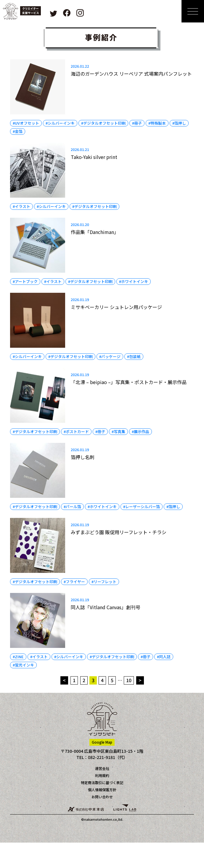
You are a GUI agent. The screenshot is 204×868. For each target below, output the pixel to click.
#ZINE (18, 657)
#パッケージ (110, 356)
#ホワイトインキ (134, 281)
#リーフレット (104, 582)
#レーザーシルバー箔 (142, 507)
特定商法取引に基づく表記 (102, 782)
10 (129, 680)
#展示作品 (140, 431)
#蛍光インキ (23, 665)
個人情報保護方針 (102, 790)
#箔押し (179, 123)
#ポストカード (76, 431)
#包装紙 (134, 356)
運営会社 (102, 768)
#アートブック (25, 281)
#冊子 (137, 123)
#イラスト (21, 206)
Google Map (102, 742)
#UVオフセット (26, 123)
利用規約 (102, 775)
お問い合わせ (102, 797)
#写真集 (118, 431)
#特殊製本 (157, 123)
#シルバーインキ (60, 123)
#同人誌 (164, 657)
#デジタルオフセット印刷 (103, 123)
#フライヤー (74, 582)
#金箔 (18, 131)
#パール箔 (72, 507)
